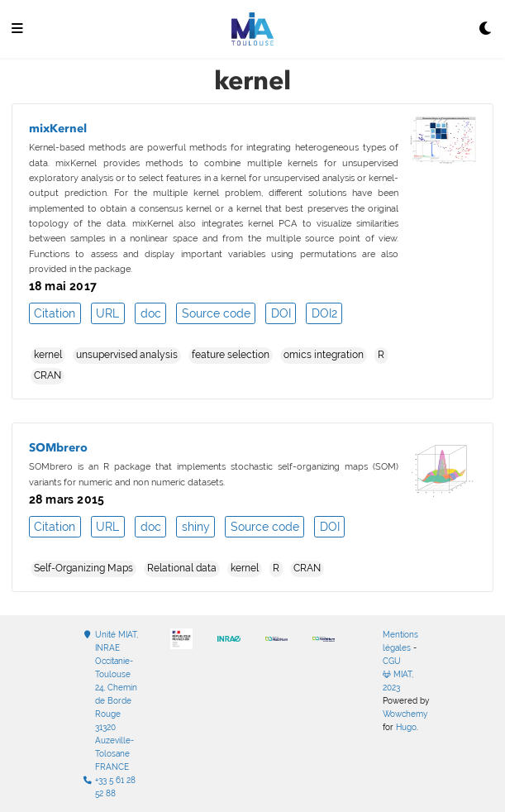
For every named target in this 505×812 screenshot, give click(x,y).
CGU (392, 661)
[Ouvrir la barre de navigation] (17, 29)
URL (107, 313)
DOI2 (324, 313)
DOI (281, 313)
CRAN (48, 375)
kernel (48, 355)
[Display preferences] (486, 29)
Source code (216, 313)
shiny (196, 527)
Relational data (182, 568)
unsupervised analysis (127, 355)
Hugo (406, 727)
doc (151, 313)
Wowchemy (405, 714)
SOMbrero (58, 448)
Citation (55, 313)
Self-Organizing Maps (83, 568)
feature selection (231, 355)
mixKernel (58, 129)
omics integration (324, 355)
